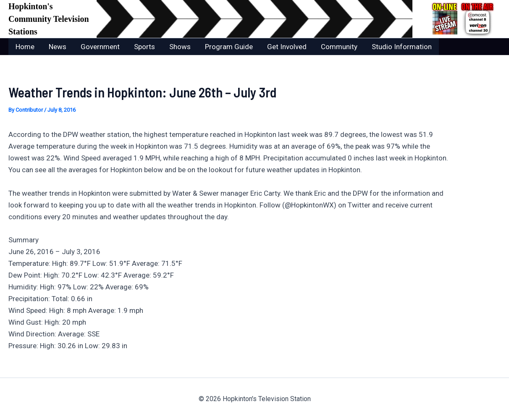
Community (339, 47)
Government (100, 47)
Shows (180, 47)
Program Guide (229, 47)
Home (25, 47)
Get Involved (287, 47)
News (58, 47)
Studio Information (402, 47)
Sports (144, 47)
